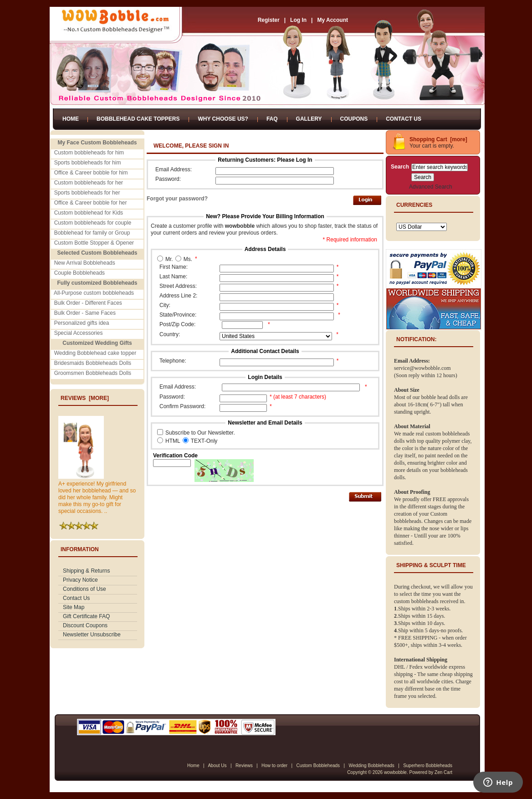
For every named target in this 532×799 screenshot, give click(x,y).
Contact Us (404, 119)
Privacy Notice (80, 580)
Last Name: (173, 277)
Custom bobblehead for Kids (89, 213)
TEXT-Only (204, 441)
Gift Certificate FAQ (86, 616)
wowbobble (395, 772)
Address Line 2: (178, 296)
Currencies (414, 205)
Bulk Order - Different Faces (88, 303)
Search (400, 167)
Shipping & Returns (86, 571)
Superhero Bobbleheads (428, 766)
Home (71, 119)
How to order (274, 766)
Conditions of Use (84, 589)
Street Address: (178, 286)
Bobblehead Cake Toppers (138, 119)
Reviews (244, 766)
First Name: (174, 267)
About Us (217, 766)
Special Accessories (79, 333)
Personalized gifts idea (82, 323)
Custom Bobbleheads (318, 766)
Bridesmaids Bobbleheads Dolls (93, 363)
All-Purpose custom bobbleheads (94, 293)
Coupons (354, 119)
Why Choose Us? (223, 119)
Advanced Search (431, 187)
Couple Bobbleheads (79, 273)
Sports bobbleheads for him (88, 163)
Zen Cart (443, 772)
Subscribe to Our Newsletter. (200, 433)
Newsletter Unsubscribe (92, 635)
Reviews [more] (85, 398)
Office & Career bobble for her (91, 203)
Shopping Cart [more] (438, 139)
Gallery (309, 119)
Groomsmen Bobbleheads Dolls (93, 373)
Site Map (74, 607)
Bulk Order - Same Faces (85, 313)
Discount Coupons (85, 625)
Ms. (188, 259)
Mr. (169, 259)
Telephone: (173, 361)
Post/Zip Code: (177, 324)
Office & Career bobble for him (91, 173)
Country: (170, 334)
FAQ (272, 119)
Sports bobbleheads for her (87, 193)
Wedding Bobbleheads (371, 766)
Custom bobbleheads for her (89, 183)
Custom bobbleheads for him (89, 153)
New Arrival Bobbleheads (85, 263)
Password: (168, 179)
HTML (173, 441)
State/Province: (178, 315)
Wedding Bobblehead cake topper (95, 353)
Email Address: (174, 169)
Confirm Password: (182, 406)
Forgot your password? (177, 199)
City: (165, 305)
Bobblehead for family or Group (92, 233)
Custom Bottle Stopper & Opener (94, 243)
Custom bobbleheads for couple (93, 223)
